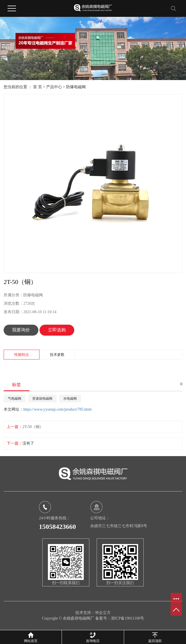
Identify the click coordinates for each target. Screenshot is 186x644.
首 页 (38, 87)
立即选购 (57, 330)
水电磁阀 (70, 399)
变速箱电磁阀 (42, 399)
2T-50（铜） (33, 427)
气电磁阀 (15, 399)
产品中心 (54, 87)
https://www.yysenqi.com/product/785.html (57, 409)
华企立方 (103, 613)
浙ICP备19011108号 (128, 618)
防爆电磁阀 (76, 87)
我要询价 (21, 330)
